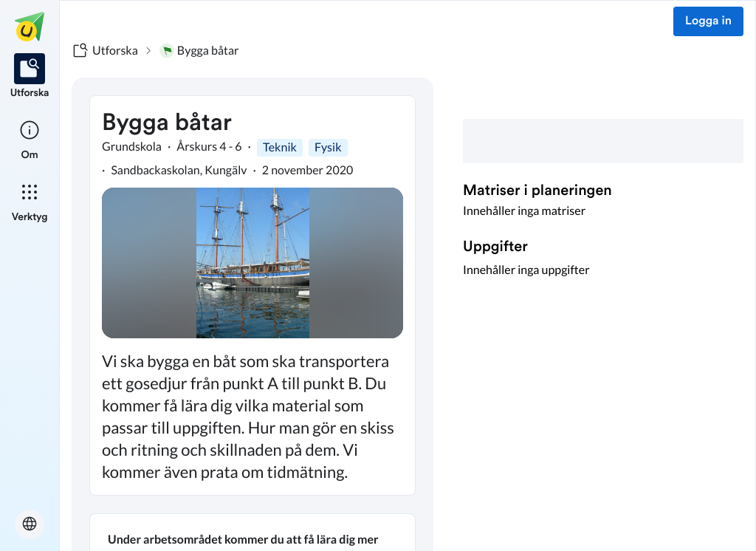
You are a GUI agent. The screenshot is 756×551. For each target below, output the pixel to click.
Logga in (708, 21)
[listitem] (30, 77)
